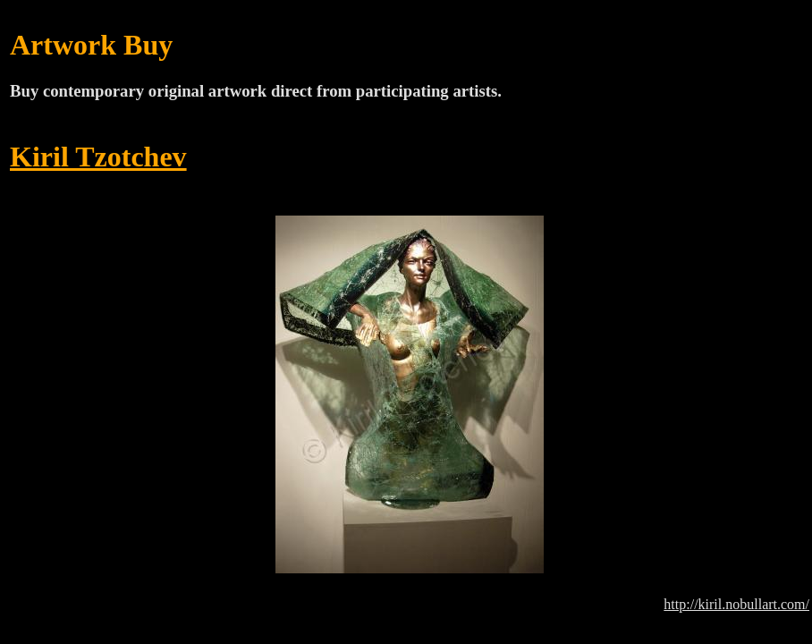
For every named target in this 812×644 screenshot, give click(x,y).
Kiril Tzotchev (98, 157)
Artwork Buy (91, 45)
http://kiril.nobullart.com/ (736, 604)
